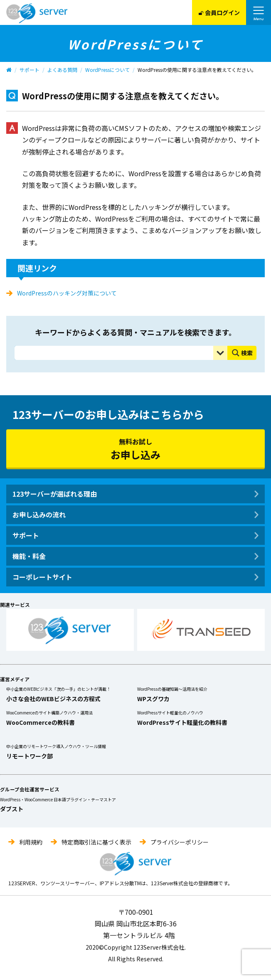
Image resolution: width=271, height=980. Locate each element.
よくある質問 (62, 70)
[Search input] (116, 353)
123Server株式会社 (37, 13)
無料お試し (135, 449)
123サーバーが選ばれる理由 (55, 494)
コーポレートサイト (42, 577)
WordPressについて (107, 70)
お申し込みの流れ (39, 515)
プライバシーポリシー (180, 842)
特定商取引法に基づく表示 (96, 842)
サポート (30, 70)
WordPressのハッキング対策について (67, 293)
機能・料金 (29, 556)
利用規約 (31, 842)
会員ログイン (219, 12)
